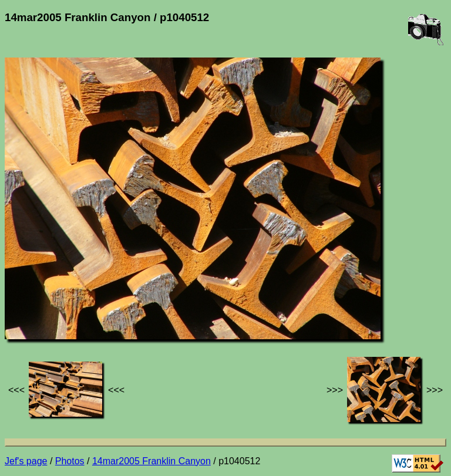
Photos (70, 461)
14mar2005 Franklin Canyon (152, 461)
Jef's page (26, 461)
